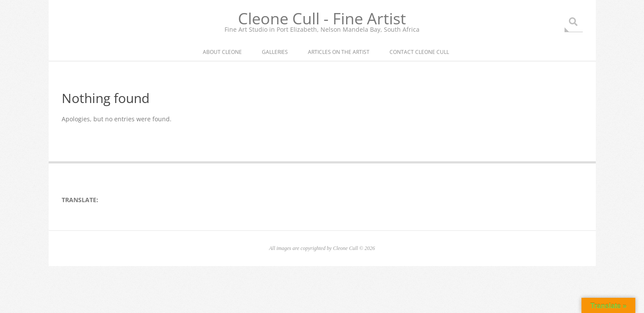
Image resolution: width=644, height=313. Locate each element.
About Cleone (222, 52)
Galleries (275, 52)
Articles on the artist (339, 52)
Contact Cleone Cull (419, 52)
